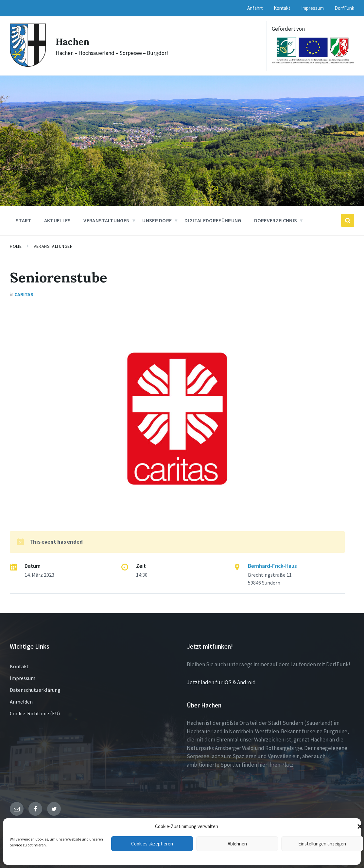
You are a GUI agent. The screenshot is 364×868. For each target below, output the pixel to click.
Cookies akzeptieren (152, 844)
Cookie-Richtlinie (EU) (35, 713)
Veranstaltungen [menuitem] (106, 220)
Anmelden (21, 702)
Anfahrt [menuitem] (255, 8)
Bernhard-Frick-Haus (272, 566)
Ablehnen (237, 844)
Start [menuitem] (24, 220)
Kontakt (19, 666)
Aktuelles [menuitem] (58, 220)
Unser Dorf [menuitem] (157, 220)
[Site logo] (28, 65)
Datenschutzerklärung (35, 690)
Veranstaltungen (53, 246)
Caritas (24, 294)
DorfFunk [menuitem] (344, 8)
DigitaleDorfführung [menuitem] (213, 220)
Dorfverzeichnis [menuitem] (276, 220)
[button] (360, 826)
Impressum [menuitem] (312, 8)
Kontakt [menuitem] (282, 8)
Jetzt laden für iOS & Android (221, 682)
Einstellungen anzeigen (322, 844)
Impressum (23, 678)
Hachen (73, 42)
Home (16, 246)
